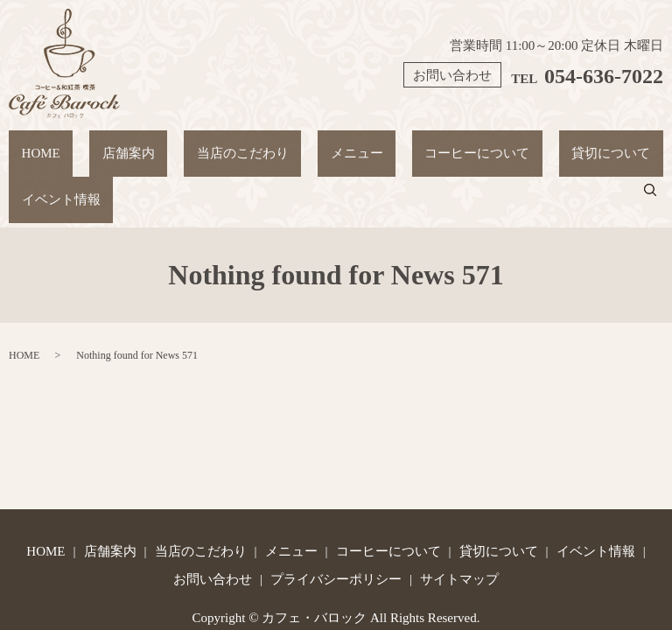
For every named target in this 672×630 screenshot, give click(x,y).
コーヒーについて (375, 144)
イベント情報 (583, 144)
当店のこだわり (187, 144)
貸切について (486, 144)
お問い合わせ (213, 514)
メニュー (277, 144)
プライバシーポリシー (336, 514)
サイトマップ (459, 514)
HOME (32, 144)
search (661, 144)
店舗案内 (96, 144)
